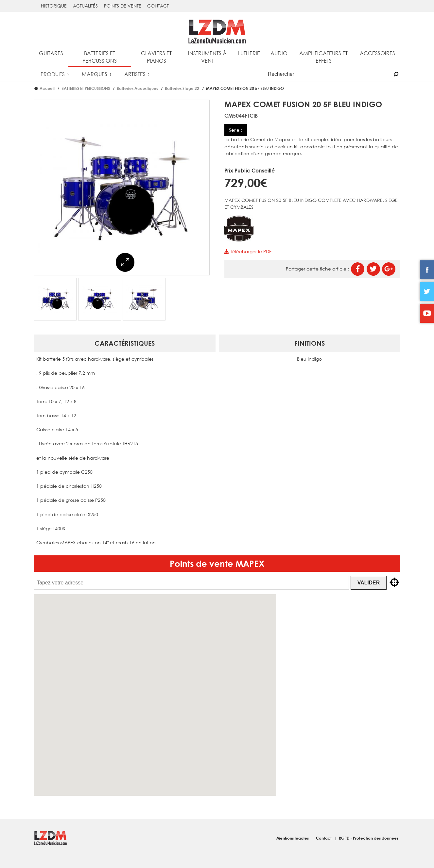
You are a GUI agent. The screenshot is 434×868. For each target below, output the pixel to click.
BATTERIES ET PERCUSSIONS (86, 88)
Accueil (47, 88)
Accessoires (377, 53)
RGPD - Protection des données (369, 838)
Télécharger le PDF (248, 251)
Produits (53, 74)
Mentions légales (293, 838)
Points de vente (123, 6)
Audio (279, 53)
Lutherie (249, 53)
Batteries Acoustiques (137, 88)
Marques (95, 74)
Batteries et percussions (100, 57)
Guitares (51, 53)
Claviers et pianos (156, 57)
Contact (158, 6)
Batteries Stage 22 (182, 88)
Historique (54, 6)
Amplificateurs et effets (323, 57)
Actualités (85, 6)
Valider (370, 583)
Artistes (135, 74)
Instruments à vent (207, 57)
